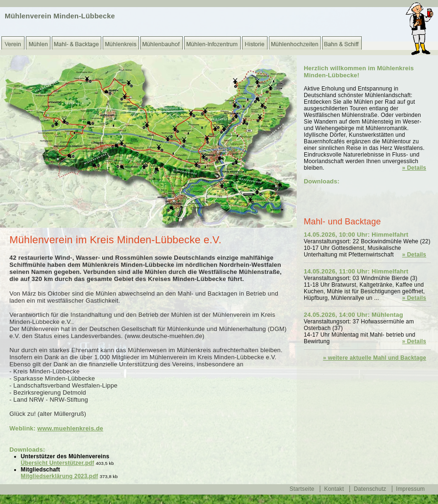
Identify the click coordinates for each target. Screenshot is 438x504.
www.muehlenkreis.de (70, 428)
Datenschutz (370, 489)
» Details (414, 168)
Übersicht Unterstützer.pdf (57, 463)
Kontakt (334, 489)
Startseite (302, 489)
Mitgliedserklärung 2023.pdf (59, 476)
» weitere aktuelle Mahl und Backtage (375, 358)
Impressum (410, 489)
